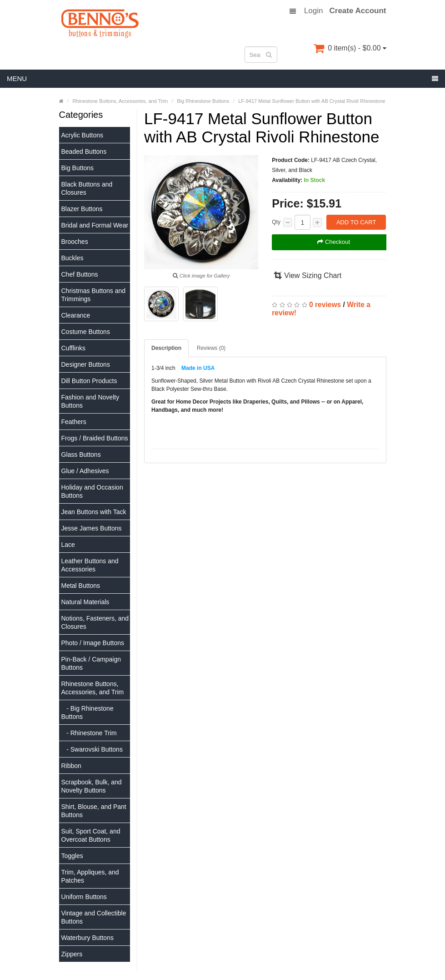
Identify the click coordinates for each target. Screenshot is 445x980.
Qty (276, 222)
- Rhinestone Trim (89, 733)
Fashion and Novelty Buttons (90, 401)
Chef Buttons (80, 274)
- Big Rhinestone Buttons (87, 712)
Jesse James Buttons (92, 528)
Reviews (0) (211, 348)
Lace (68, 545)
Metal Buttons (81, 586)
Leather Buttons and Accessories (90, 565)
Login (314, 11)
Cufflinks (73, 348)
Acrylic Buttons (82, 135)
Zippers (72, 954)
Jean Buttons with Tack (94, 512)
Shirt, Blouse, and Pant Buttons (94, 811)
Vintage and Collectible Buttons (94, 917)
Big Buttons (78, 168)
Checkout (334, 242)
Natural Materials (85, 602)
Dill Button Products (89, 381)
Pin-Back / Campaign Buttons (91, 663)
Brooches (75, 242)
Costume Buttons (86, 332)
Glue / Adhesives (85, 471)
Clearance (76, 315)
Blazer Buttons (82, 209)
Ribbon (71, 766)
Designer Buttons (86, 364)
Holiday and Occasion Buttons (92, 491)
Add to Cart (356, 222)
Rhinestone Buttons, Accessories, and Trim (93, 688)
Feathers (74, 422)
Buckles (72, 258)
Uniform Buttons (84, 897)
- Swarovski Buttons (92, 749)
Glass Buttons (81, 455)
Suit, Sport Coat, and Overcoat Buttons (91, 835)
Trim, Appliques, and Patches (90, 876)
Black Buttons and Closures (87, 188)
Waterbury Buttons (87, 938)
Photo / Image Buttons (93, 643)
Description (166, 348)
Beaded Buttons (84, 152)
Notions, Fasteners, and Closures (95, 622)
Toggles (72, 856)
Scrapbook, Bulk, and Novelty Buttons (92, 786)
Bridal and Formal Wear (95, 225)
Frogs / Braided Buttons (95, 438)
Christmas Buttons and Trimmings (94, 295)
